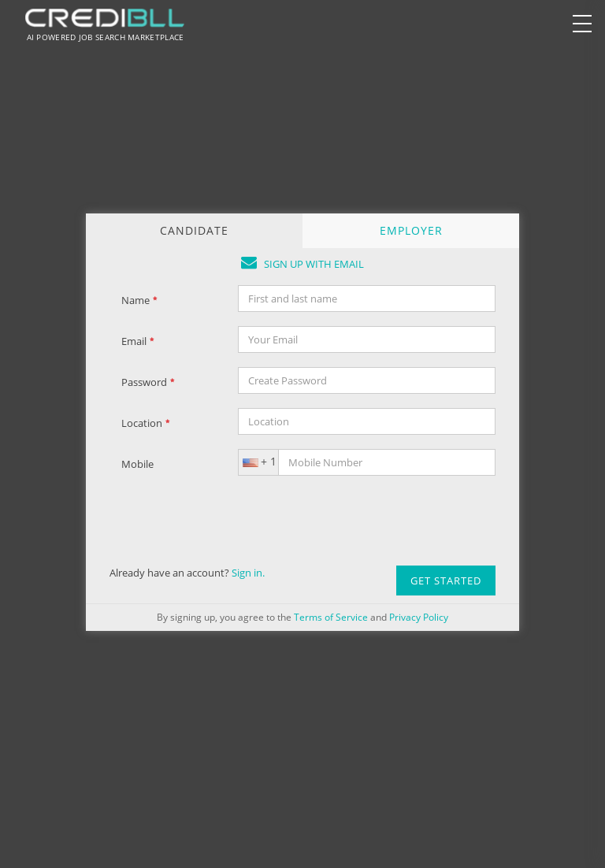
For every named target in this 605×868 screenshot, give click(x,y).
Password (148, 382)
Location (146, 423)
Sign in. (248, 573)
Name (139, 300)
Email (138, 341)
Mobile (137, 464)
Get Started (446, 581)
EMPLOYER (411, 230)
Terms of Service (331, 617)
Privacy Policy (419, 617)
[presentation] (358, 521)
